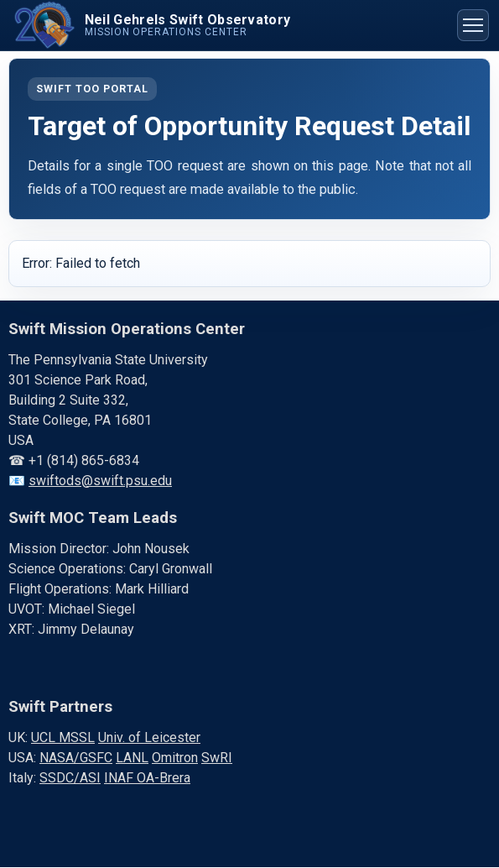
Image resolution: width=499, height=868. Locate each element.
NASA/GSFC (76, 758)
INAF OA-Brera (147, 778)
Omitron (175, 758)
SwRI (217, 758)
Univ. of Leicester (149, 737)
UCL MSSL (63, 737)
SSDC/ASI (70, 778)
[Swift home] (150, 25)
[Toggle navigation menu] (473, 25)
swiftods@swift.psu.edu (100, 481)
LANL (132, 758)
